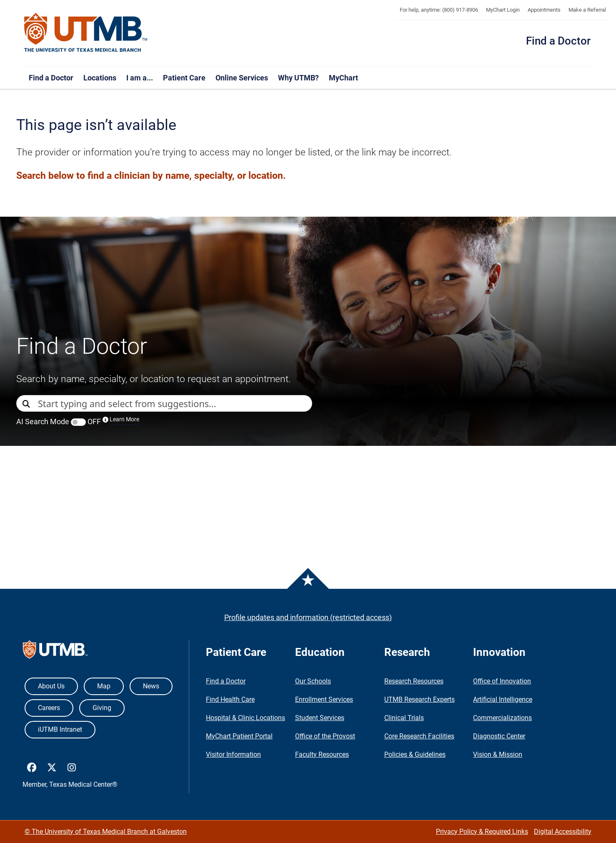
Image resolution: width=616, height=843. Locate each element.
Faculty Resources (322, 754)
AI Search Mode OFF (78, 421)
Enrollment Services (324, 699)
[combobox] (175, 403)
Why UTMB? (298, 78)
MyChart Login (503, 10)
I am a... (140, 78)
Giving (102, 708)
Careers (49, 708)
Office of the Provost (325, 736)
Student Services (320, 718)
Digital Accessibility (563, 832)
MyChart (343, 78)
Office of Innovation (502, 681)
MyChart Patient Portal (239, 736)
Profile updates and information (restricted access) (308, 617)
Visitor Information (233, 754)
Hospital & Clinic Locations (245, 718)
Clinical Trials (404, 718)
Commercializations (502, 718)
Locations (100, 78)
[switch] (78, 422)
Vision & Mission (498, 754)
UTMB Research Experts (419, 699)
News (151, 686)
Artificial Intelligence (503, 699)
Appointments (544, 10)
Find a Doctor (558, 41)
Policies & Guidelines (415, 754)
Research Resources (414, 681)
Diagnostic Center (499, 736)
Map (104, 686)
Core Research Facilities (419, 736)
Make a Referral (587, 10)
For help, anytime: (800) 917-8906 (439, 10)
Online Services (242, 78)
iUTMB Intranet (60, 729)
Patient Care (184, 78)
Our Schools (313, 681)
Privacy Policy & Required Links (482, 832)
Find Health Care (230, 699)
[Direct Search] (27, 404)
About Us (51, 686)
